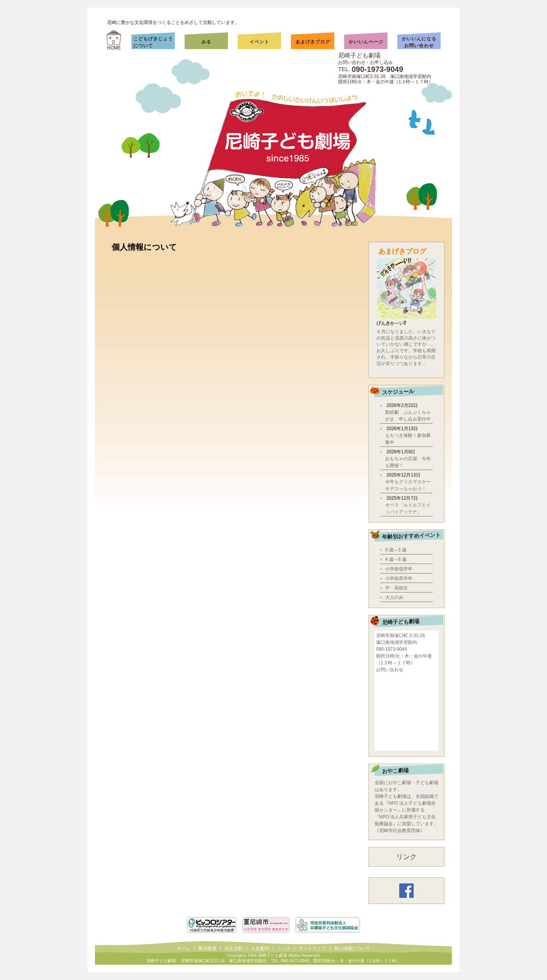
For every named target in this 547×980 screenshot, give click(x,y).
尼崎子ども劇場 (359, 55)
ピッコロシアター (212, 925)
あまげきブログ (313, 42)
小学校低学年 (399, 569)
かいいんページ (366, 42)
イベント (259, 42)
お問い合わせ (390, 670)
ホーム (183, 948)
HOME (114, 48)
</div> (406, 711)
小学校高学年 (399, 578)
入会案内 (260, 948)
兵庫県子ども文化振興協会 (328, 925)
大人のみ (394, 597)
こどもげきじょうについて (153, 42)
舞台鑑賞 (207, 948)
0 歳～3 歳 (396, 550)
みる (214, 42)
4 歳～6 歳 (396, 559)
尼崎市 (266, 925)
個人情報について (352, 948)
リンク (406, 857)
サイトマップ (312, 948)
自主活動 (234, 948)
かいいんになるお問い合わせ (419, 42)
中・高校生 (397, 588)
